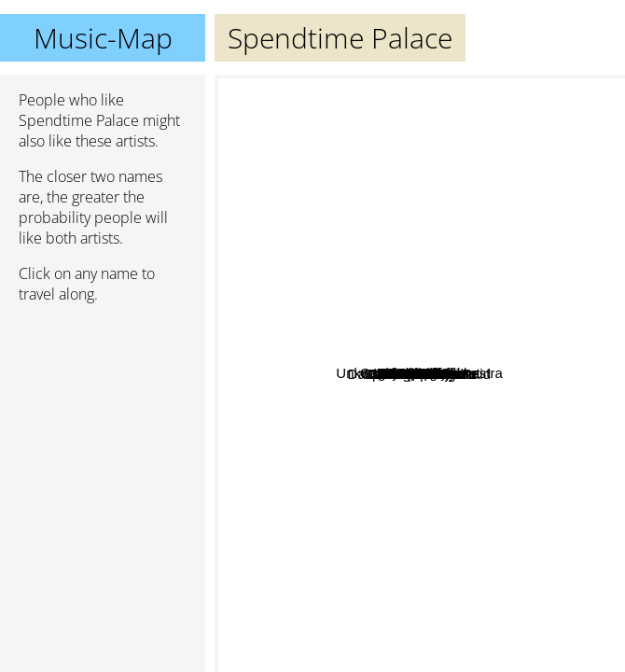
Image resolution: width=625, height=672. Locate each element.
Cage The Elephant (540, 137)
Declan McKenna (563, 349)
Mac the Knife (394, 241)
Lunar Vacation (421, 320)
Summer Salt (522, 369)
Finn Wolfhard (339, 436)
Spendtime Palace (420, 374)
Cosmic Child (323, 484)
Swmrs (466, 512)
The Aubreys (382, 350)
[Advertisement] (103, 417)
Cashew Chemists (388, 528)
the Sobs (381, 562)
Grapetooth (362, 602)
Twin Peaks (434, 392)
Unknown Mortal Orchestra (352, 87)
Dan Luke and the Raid (340, 515)
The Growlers (477, 252)
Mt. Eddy (333, 401)
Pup (397, 153)
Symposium (408, 450)
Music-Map (103, 38)
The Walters (550, 284)
